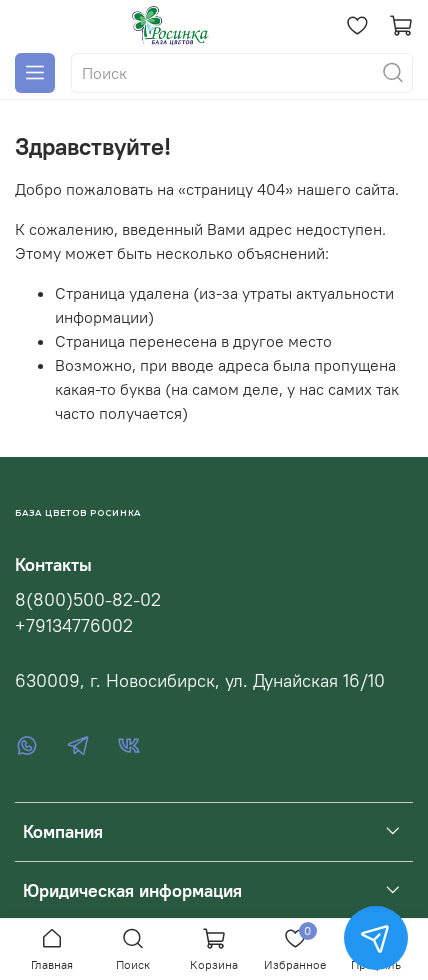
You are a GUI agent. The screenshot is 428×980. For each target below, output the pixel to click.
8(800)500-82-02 (88, 600)
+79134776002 (74, 626)
